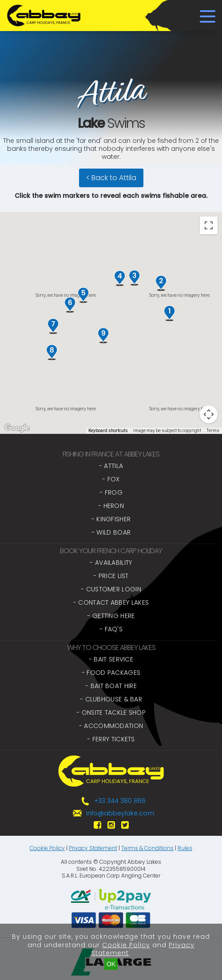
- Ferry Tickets (111, 739)
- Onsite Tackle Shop (111, 712)
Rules (185, 848)
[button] (170, 313)
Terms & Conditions (147, 848)
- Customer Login (111, 589)
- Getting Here (111, 616)
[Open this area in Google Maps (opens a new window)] (17, 428)
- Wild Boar (111, 532)
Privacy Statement (93, 848)
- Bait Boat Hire (111, 686)
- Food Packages (111, 673)
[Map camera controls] (209, 414)
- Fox (111, 479)
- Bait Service (111, 659)
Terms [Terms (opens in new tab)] (213, 431)
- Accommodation (111, 726)
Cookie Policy (47, 848)
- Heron (111, 506)
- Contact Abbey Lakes (111, 602)
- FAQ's (111, 629)
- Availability (111, 563)
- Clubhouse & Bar (111, 699)
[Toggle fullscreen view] (209, 225)
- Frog (111, 492)
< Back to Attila (111, 178)
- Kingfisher (111, 519)
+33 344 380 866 (120, 801)
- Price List (111, 576)
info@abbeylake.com (120, 813)
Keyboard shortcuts (108, 431)
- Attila (111, 466)
